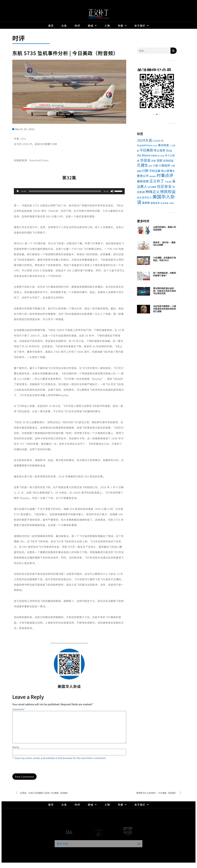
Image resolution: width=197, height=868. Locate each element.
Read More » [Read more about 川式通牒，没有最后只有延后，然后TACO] (159, 264)
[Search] (174, 51)
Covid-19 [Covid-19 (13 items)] (158, 141)
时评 (77, 26)
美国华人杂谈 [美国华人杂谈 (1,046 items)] (156, 199)
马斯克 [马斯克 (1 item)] (172, 203)
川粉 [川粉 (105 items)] (145, 170)
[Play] (18, 191)
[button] (140, 92)
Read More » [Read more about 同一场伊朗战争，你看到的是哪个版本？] (159, 279)
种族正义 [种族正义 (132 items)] (153, 192)
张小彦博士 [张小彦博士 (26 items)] (168, 171)
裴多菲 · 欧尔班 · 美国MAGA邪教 (164, 244)
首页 (51, 26)
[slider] (65, 191)
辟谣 (92, 26)
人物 (107, 26)
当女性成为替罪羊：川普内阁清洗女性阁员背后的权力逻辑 (165, 309)
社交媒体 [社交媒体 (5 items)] (152, 187)
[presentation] (36, 766)
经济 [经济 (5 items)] (139, 198)
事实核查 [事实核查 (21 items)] (163, 145)
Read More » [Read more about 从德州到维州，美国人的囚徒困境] (159, 233)
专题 (122, 26)
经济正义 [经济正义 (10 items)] (147, 197)
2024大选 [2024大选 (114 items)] (145, 140)
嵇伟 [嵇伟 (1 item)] (150, 166)
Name (16, 747)
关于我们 (142, 26)
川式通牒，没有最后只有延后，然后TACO (165, 259)
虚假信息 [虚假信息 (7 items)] (155, 203)
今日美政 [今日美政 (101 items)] (146, 150)
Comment (19, 709)
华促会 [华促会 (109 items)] (145, 160)
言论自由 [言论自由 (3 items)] (164, 203)
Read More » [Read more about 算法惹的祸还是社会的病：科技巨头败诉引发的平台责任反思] (159, 297)
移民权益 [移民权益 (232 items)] (168, 191)
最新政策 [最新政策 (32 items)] (143, 181)
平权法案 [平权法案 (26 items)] (155, 171)
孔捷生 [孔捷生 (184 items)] (143, 165)
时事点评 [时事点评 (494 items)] (165, 175)
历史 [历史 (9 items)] (154, 161)
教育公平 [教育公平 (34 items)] (143, 176)
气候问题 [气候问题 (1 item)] (168, 182)
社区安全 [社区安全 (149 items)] (164, 186)
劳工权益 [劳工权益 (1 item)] (161, 156)
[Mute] (112, 191)
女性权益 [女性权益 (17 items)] (168, 160)
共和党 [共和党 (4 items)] (154, 155)
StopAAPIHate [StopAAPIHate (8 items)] (145, 145)
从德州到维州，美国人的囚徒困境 (165, 228)
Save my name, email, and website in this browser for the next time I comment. (60, 758)
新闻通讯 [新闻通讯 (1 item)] (153, 176)
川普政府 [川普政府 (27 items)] (164, 165)
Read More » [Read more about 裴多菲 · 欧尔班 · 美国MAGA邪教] (159, 249)
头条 (64, 26)
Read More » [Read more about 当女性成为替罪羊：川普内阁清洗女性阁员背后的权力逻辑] (159, 315)
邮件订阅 (62, 844)
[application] (69, 191)
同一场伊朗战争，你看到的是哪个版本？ (165, 274)
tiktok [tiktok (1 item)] (155, 146)
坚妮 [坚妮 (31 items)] (159, 160)
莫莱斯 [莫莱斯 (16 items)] (146, 203)
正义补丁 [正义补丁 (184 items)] (157, 181)
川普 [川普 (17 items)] (155, 165)
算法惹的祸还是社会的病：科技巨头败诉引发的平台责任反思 (165, 291)
